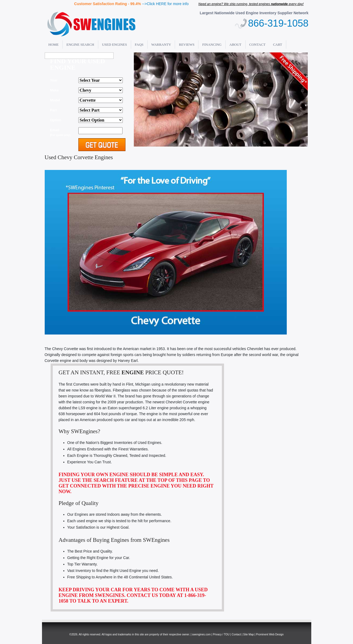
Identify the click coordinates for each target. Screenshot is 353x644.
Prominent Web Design (270, 634)
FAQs (139, 45)
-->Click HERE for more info (165, 4)
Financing (212, 45)
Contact (257, 45)
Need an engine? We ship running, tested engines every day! (251, 4)
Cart (278, 45)
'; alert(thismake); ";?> (101, 100)
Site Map (248, 634)
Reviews (187, 45)
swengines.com (201, 634)
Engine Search (80, 45)
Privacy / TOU (221, 634)
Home (54, 45)
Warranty (161, 45)
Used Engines (115, 45)
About (235, 45)
